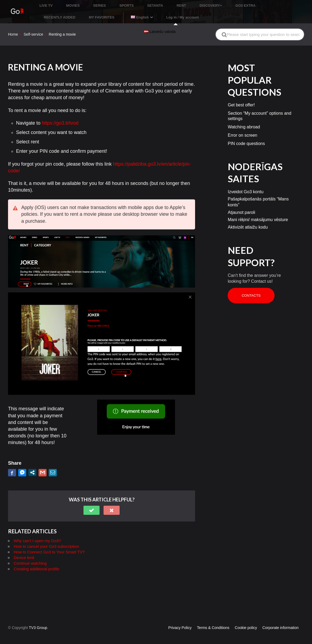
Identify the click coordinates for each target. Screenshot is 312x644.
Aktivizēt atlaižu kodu (248, 219)
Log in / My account (94, 12)
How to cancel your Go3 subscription (46, 538)
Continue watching (30, 555)
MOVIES (69, 4)
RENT (157, 4)
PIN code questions (246, 135)
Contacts (251, 287)
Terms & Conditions (213, 620)
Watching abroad (244, 119)
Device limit (24, 550)
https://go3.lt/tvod (60, 115)
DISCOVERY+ (182, 4)
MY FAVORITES (283, 4)
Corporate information (281, 620)
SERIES (90, 4)
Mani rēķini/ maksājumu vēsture (258, 212)
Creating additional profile (36, 561)
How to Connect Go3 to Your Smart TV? (49, 544)
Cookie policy (246, 620)
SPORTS (112, 4)
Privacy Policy (180, 620)
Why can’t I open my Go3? (37, 533)
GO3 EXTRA (212, 4)
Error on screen (242, 127)
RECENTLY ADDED (246, 4)
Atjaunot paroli (241, 204)
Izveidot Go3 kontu (246, 184)
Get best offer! (241, 97)
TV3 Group (38, 620)
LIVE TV (47, 4)
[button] (92, 502)
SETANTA (136, 4)
